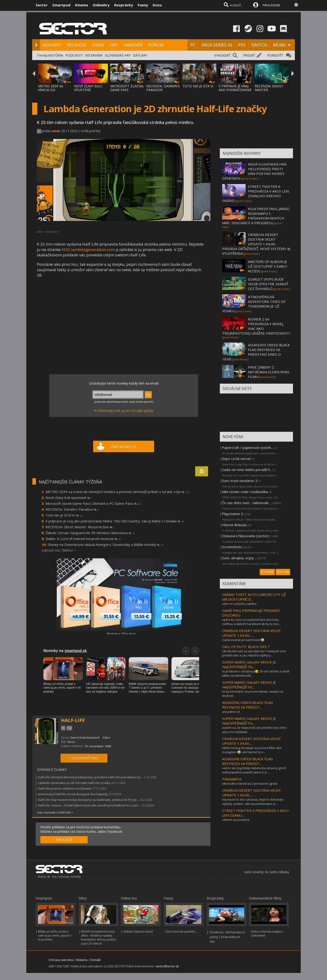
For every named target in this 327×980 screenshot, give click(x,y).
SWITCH (259, 45)
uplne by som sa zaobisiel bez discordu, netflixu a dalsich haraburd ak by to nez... (251, 622)
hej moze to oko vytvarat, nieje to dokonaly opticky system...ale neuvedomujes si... (253, 802)
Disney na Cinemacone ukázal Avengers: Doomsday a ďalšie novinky (105, 544)
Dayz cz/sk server (237, 459)
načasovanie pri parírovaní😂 (243, 640)
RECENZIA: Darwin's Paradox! (72, 509)
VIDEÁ (98, 45)
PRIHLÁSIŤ (64, 840)
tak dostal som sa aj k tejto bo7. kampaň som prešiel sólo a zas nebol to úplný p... (254, 653)
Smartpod (61, 5)
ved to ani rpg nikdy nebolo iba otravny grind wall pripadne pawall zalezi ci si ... (254, 770)
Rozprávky (124, 5)
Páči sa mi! (124, 447)
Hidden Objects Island (138, 932)
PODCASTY (74, 55)
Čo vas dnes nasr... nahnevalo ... (247, 503)
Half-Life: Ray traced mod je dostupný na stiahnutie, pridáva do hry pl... (88, 800)
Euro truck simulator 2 (240, 481)
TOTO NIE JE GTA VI (198, 86)
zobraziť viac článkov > (59, 550)
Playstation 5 (232, 514)
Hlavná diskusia (234, 525)
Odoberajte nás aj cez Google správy (125, 411)
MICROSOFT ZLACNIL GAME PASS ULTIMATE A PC (127, 90)
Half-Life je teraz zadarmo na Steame (65, 788)
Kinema (82, 5)
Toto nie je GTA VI (64, 515)
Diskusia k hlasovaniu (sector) (245, 536)
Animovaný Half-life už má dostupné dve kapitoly (73, 794)
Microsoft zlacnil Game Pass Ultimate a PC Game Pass (93, 503)
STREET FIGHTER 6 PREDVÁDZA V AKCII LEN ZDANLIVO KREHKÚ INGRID (255, 193)
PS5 (242, 45)
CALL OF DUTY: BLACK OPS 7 (246, 647)
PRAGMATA (232, 779)
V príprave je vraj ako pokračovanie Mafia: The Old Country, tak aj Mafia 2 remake (115, 521)
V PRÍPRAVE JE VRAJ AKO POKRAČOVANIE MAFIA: (235, 90)
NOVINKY (52, 45)
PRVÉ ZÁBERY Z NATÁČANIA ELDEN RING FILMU (268, 372)
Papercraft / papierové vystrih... (247, 448)
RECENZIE (77, 45)
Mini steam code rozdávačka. (245, 492)
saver (56, 131)
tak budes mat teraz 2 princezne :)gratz (250, 783)
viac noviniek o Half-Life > (55, 812)
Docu (157, 5)
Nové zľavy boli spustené (69, 498)
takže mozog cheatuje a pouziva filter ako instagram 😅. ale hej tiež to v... (252, 750)
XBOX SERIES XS (217, 45)
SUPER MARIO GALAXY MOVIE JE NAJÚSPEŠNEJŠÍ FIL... (249, 664)
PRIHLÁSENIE (271, 5)
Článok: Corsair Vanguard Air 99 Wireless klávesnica (90, 533)
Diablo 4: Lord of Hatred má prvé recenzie (83, 539)
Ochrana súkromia (61, 960)
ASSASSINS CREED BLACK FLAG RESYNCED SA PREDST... (247, 705)
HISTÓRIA (56, 55)
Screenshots (232, 547)
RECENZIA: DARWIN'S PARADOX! (163, 88)
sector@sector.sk (167, 966)
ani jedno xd (231, 712)
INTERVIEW (94, 55)
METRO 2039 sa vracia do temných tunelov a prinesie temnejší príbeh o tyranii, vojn (117, 492)
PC (193, 45)
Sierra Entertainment (85, 737)
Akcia (71, 742)
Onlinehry (101, 5)
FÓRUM (156, 45)
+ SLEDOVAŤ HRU (84, 758)
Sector (42, 5)
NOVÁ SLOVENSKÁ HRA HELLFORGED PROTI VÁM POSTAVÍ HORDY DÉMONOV (254, 171)
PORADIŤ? (275, 55)
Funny (143, 5)
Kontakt (96, 960)
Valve (106, 737)
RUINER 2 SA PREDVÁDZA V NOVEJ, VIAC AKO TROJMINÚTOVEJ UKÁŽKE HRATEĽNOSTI (256, 326)
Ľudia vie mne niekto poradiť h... (247, 470)
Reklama (82, 960)
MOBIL (280, 45)
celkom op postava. (236, 820)
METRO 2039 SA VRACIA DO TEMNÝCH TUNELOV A (54, 92)
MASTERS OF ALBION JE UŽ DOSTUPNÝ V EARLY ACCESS (268, 266)
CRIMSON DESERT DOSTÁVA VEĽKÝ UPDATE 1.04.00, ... (251, 633)
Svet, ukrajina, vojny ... (239, 558)
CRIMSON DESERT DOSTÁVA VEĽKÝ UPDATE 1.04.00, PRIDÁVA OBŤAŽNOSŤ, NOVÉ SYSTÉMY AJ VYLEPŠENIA (256, 244)
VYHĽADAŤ (222, 55)
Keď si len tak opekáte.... (182, 932)
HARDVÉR (133, 45)
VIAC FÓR (283, 572)
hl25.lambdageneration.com (88, 249)
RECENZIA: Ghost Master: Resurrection (80, 527)
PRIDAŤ (249, 55)
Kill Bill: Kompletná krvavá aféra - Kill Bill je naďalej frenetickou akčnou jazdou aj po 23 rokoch (99, 938)
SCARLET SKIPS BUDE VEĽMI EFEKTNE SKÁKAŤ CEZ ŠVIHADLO (268, 284)
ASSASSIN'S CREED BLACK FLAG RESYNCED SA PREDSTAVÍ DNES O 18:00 (256, 352)
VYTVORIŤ (267, 572)
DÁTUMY (140, 55)
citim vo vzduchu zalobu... (240, 604)
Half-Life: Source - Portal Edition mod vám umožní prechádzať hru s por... (89, 805)
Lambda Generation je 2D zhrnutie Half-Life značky (74, 783)
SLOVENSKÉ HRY (118, 55)
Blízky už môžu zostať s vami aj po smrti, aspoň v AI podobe (55, 936)
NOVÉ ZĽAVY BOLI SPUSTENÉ (88, 88)
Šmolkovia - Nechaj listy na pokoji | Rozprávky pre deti (227, 937)
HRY (114, 45)
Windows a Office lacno (121, 633)
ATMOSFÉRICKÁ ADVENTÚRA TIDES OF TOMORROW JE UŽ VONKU (254, 304)
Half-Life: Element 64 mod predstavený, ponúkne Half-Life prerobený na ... (91, 777)
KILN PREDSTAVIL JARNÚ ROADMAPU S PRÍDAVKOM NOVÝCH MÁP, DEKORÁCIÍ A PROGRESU (256, 216)
